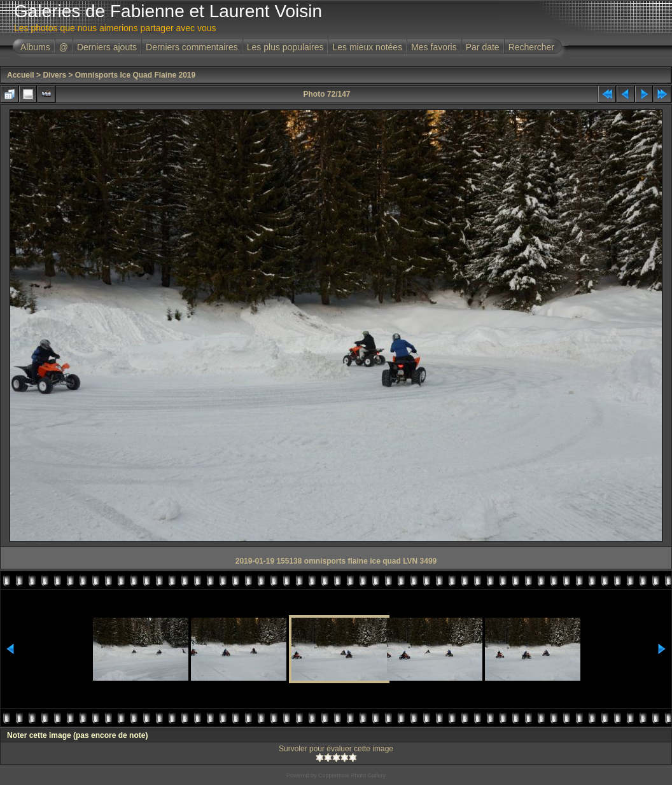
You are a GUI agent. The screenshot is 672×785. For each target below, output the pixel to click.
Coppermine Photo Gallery (352, 775)
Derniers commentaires (192, 47)
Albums (35, 47)
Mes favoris (434, 47)
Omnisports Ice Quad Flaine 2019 (135, 75)
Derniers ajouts (107, 47)
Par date (483, 47)
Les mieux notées (367, 47)
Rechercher (531, 47)
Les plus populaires (285, 47)
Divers (54, 75)
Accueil (21, 75)
